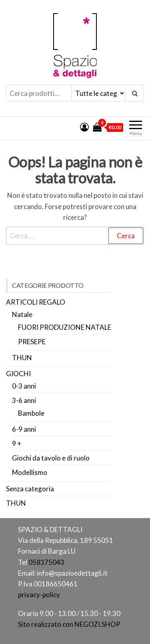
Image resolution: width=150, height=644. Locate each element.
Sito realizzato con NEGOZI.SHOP (69, 624)
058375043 (46, 562)
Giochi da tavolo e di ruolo (51, 458)
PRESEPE (32, 342)
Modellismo (30, 472)
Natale (22, 314)
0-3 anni (24, 386)
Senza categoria (30, 489)
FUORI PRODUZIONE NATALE (65, 327)
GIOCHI (18, 374)
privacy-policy (39, 595)
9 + (17, 444)
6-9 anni (24, 429)
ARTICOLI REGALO (36, 302)
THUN (22, 358)
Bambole (31, 413)
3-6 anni (24, 400)
